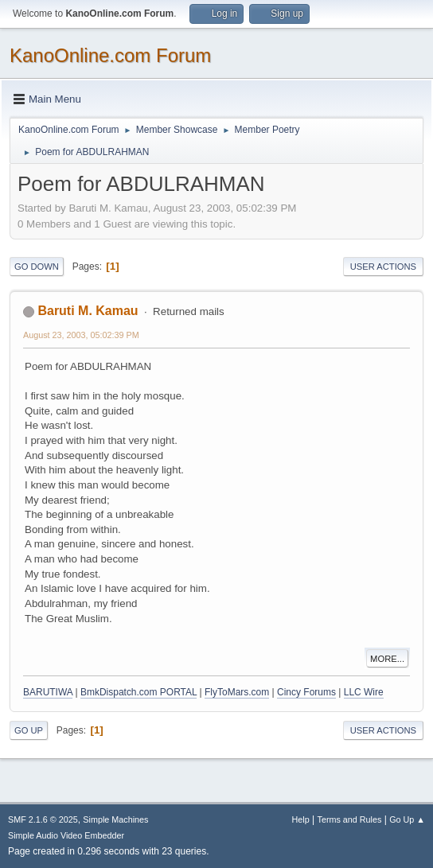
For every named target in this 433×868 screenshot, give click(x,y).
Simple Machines (115, 819)
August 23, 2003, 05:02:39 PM (81, 335)
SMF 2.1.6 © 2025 (43, 819)
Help (301, 819)
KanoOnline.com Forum (110, 55)
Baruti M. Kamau (88, 311)
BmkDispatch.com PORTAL (138, 692)
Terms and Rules (350, 819)
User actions (383, 267)
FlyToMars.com (237, 692)
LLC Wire (364, 692)
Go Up (29, 730)
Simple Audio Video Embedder (66, 835)
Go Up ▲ (407, 819)
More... (387, 659)
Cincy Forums (306, 692)
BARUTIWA (48, 692)
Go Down (37, 267)
